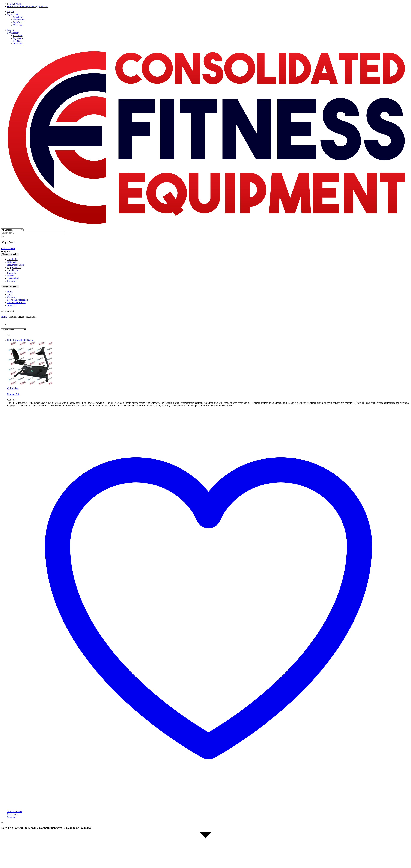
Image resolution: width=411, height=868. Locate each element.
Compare (12, 817)
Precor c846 (13, 394)
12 (8, 335)
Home (4, 317)
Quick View (13, 388)
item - (8, 248)
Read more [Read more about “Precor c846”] (12, 814)
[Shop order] (14, 330)
